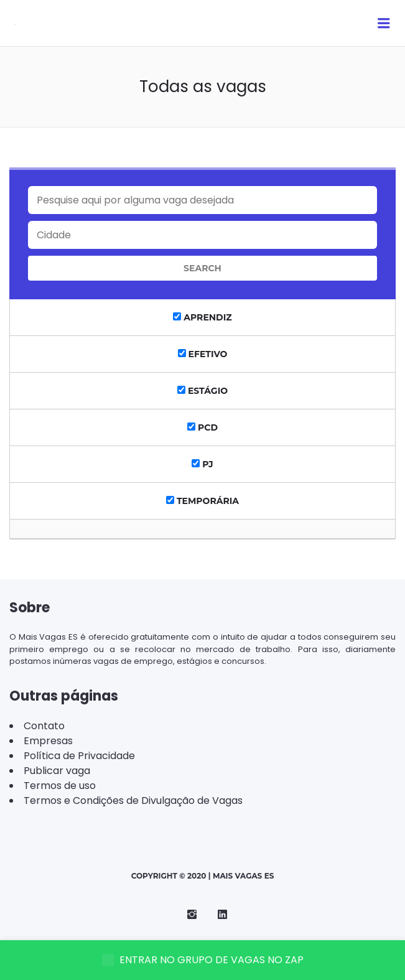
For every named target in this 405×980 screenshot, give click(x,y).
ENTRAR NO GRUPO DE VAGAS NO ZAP (203, 960)
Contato (44, 726)
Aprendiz (202, 317)
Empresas (48, 741)
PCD (202, 427)
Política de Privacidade (79, 756)
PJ (202, 464)
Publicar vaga (57, 771)
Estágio (202, 391)
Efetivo (203, 354)
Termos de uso (60, 786)
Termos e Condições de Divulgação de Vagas (133, 800)
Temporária (202, 501)
